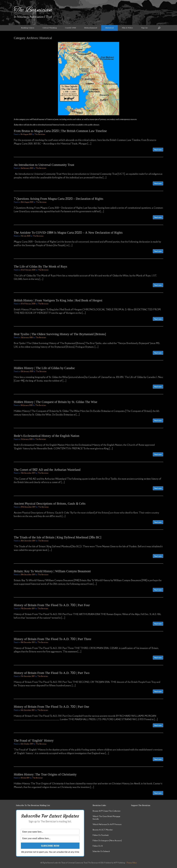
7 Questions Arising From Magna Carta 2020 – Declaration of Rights (59, 199)
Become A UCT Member (103, 830)
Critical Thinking (50, 28)
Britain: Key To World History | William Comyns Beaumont (52, 571)
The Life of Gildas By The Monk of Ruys (40, 266)
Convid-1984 (70, 28)
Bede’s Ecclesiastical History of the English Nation (47, 436)
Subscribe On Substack (101, 851)
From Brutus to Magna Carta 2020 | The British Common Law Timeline (60, 131)
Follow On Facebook (101, 835)
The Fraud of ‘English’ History (34, 741)
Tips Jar (144, 28)
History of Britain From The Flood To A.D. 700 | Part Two (52, 673)
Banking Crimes (28, 28)
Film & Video (127, 28)
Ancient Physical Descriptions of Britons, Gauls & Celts (50, 504)
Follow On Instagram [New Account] (107, 840)
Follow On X (98, 846)
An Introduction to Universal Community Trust (44, 165)
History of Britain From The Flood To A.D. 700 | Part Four (52, 605)
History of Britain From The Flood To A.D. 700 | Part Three (53, 639)
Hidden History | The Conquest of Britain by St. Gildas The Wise (56, 402)
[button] (159, 28)
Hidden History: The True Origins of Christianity (45, 774)
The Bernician (40, 134)
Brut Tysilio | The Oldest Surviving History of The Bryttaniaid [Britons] (60, 334)
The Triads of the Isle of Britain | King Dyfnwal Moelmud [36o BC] (58, 537)
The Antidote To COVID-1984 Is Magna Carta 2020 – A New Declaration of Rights (68, 233)
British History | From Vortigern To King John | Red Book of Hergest (58, 300)
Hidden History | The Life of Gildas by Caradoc (44, 368)
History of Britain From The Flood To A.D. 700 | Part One (51, 707)
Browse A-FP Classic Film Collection (107, 811)
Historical (110, 28)
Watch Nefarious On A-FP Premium (107, 824)
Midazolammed (91, 28)
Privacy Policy (132, 863)
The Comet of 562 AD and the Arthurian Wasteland (47, 470)
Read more (158, 150)
